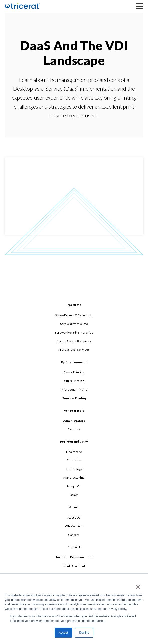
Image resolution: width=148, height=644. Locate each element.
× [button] (137, 587)
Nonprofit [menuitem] (74, 486)
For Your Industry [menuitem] (74, 442)
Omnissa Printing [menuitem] (74, 398)
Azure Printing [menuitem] (74, 372)
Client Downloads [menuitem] (74, 566)
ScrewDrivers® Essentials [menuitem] (74, 315)
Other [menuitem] (74, 495)
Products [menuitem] (74, 305)
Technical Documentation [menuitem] (74, 557)
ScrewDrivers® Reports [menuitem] (74, 341)
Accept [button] (63, 633)
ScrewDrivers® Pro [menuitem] (74, 324)
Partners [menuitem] (74, 429)
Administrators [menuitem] (74, 421)
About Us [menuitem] (74, 518)
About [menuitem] (74, 507)
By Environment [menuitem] (74, 362)
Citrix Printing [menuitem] (74, 381)
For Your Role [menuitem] (74, 410)
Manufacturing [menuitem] (74, 478)
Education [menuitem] (74, 460)
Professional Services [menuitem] (74, 349)
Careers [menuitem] (74, 535)
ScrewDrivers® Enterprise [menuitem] (74, 332)
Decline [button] (84, 633)
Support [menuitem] (74, 547)
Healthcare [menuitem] (74, 452)
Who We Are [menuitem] (74, 526)
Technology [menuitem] (74, 469)
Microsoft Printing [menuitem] (74, 389)
